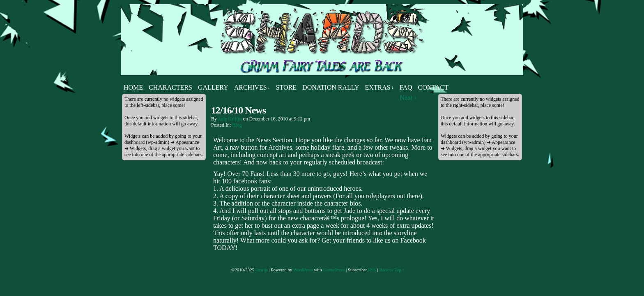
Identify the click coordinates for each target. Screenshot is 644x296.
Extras (379, 87)
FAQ (406, 87)
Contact (433, 87)
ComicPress (334, 270)
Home (133, 87)
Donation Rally (331, 87)
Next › (408, 98)
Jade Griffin (230, 119)
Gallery (213, 87)
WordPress (303, 270)
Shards (262, 270)
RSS (372, 270)
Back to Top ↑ (392, 270)
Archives (252, 87)
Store (286, 87)
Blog (237, 125)
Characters (170, 87)
